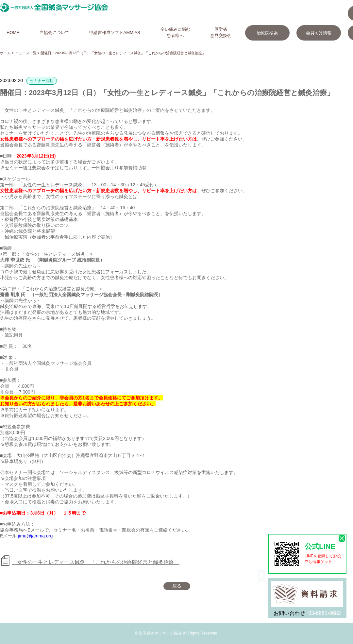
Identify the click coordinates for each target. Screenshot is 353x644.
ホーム (5, 53)
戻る (177, 586)
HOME (13, 33)
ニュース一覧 (26, 53)
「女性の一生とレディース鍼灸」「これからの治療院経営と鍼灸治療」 (95, 562)
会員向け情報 (319, 33)
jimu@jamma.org (35, 536)
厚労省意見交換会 (221, 32)
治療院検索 (267, 33)
